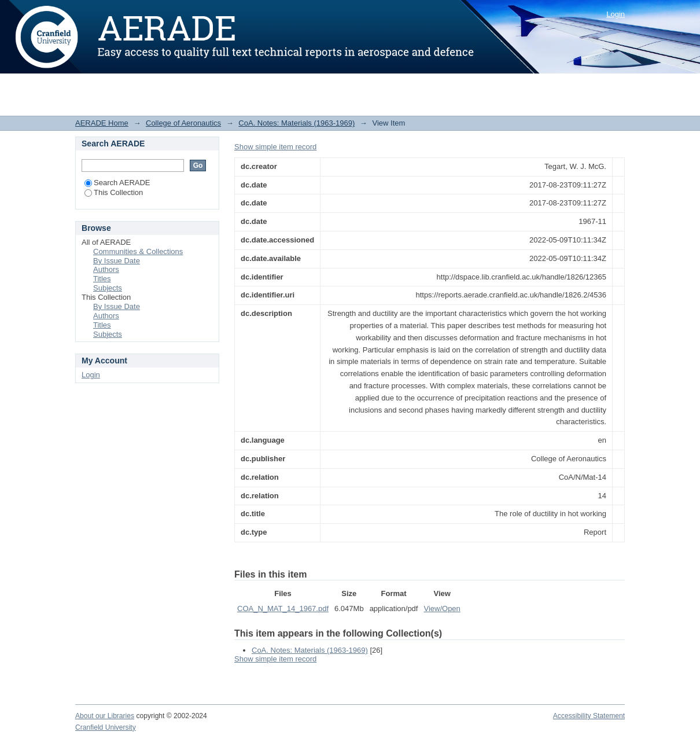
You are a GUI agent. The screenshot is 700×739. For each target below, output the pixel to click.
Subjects (108, 288)
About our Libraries (105, 716)
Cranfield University (106, 727)
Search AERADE (117, 183)
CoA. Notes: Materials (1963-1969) (296, 123)
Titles (102, 279)
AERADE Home (102, 123)
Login (616, 14)
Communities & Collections (138, 251)
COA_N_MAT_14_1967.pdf (283, 609)
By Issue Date (117, 261)
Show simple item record (275, 147)
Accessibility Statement (589, 716)
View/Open (442, 609)
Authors (106, 269)
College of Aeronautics (183, 123)
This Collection (114, 192)
